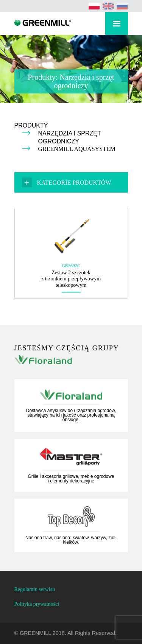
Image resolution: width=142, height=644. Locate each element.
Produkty (31, 125)
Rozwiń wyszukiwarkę (92, 25)
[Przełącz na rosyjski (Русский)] (122, 6)
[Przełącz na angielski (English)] (108, 6)
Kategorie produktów (74, 183)
